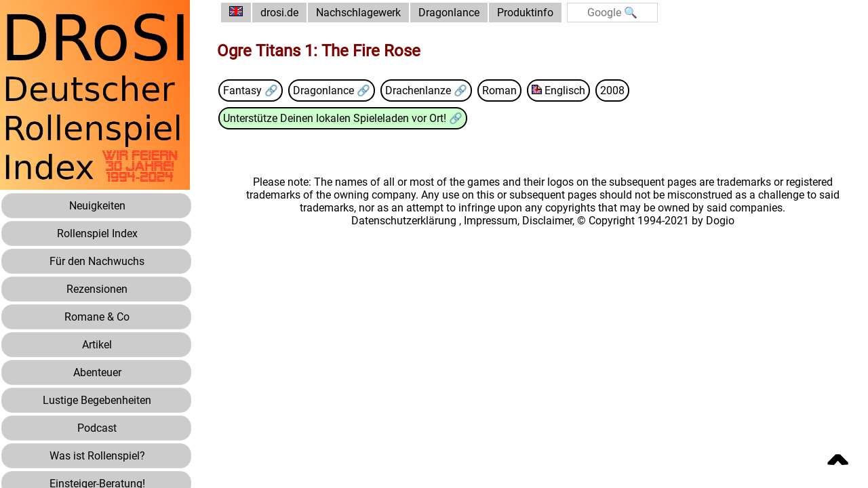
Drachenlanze (419, 90)
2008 (612, 90)
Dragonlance (449, 13)
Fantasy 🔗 (251, 90)
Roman (499, 90)
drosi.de (279, 13)
